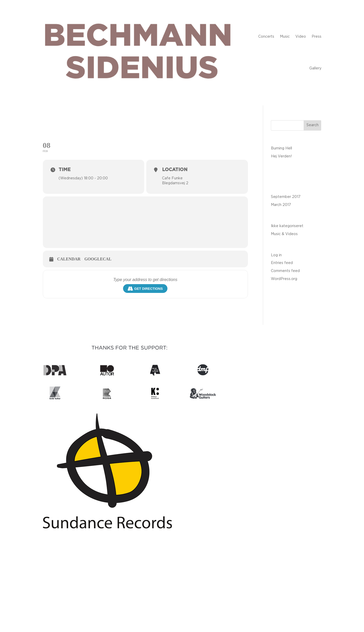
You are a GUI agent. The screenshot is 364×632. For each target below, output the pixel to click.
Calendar (69, 259)
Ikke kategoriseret (287, 226)
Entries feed (282, 263)
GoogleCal (98, 259)
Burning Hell (281, 148)
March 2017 (281, 205)
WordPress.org (284, 279)
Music (285, 37)
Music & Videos (284, 234)
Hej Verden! (281, 156)
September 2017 (286, 197)
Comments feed (285, 271)
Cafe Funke (172, 178)
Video (301, 37)
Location (175, 170)
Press (317, 37)
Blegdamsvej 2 (175, 183)
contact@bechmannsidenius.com (182, 585)
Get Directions (145, 289)
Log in (276, 255)
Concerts (266, 37)
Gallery (315, 68)
